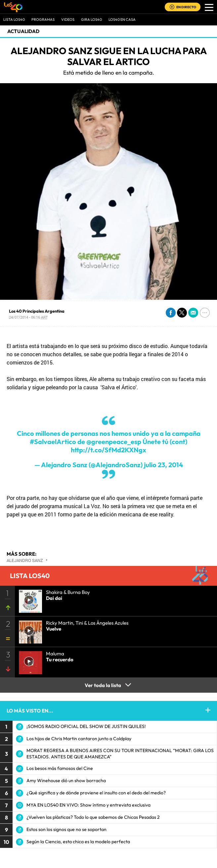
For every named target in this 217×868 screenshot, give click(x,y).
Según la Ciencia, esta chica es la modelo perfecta (78, 842)
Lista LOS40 (14, 19)
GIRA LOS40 (91, 19)
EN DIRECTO (186, 7)
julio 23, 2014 (163, 465)
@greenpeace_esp (114, 442)
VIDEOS (68, 19)
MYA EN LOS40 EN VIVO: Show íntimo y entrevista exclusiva (88, 805)
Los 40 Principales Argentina (37, 311)
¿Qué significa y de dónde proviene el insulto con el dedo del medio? (96, 793)
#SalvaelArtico (53, 442)
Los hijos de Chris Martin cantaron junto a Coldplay (79, 739)
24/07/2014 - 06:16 (28, 317)
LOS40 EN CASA (122, 19)
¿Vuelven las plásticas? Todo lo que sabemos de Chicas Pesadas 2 (93, 817)
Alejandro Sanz (25, 560)
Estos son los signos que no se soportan (66, 829)
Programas (43, 19)
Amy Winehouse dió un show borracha (66, 781)
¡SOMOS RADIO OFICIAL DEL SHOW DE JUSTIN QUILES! (86, 726)
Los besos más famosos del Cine (60, 768)
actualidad (23, 31)
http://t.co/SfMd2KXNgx (108, 450)
